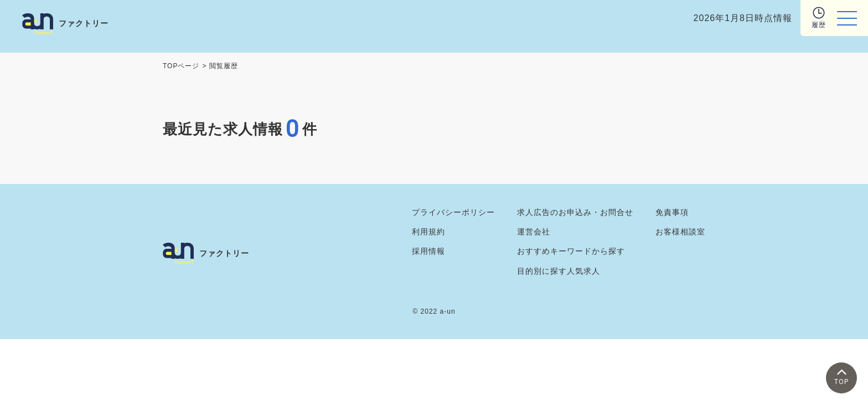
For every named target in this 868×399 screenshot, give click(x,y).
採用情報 (428, 251)
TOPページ (181, 66)
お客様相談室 (680, 232)
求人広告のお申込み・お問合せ (575, 212)
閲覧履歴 (224, 66)
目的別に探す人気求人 (559, 271)
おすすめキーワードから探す (571, 251)
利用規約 (428, 232)
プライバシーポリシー (453, 212)
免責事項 (672, 212)
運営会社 (534, 232)
